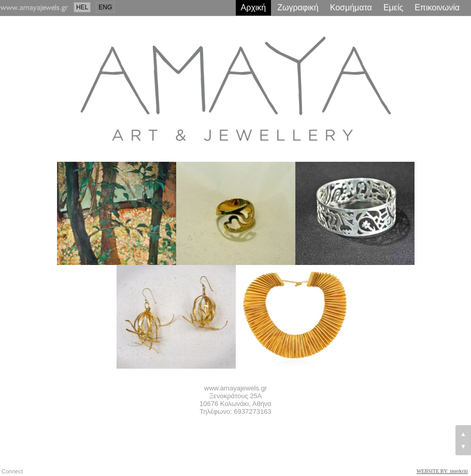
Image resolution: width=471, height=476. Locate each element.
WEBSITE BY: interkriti (442, 471)
